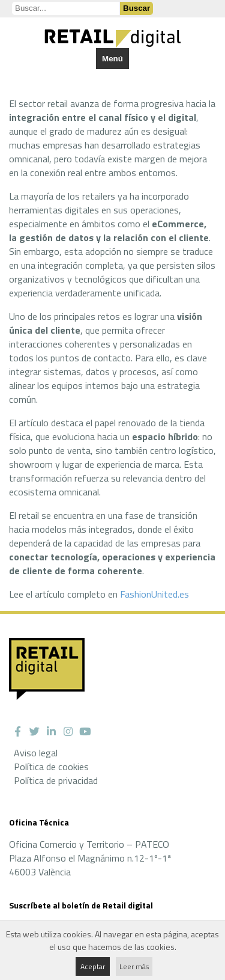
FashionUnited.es (154, 594)
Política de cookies (51, 767)
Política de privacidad (56, 780)
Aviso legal (36, 753)
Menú (112, 59)
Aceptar (93, 966)
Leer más (134, 966)
